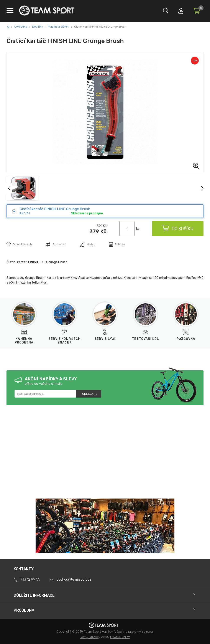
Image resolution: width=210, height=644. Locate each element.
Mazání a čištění (59, 27)
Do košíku (177, 229)
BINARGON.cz (120, 637)
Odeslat (88, 394)
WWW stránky (90, 637)
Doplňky (38, 27)
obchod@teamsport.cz (74, 579)
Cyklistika (21, 27)
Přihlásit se (179, 10)
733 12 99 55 (30, 579)
